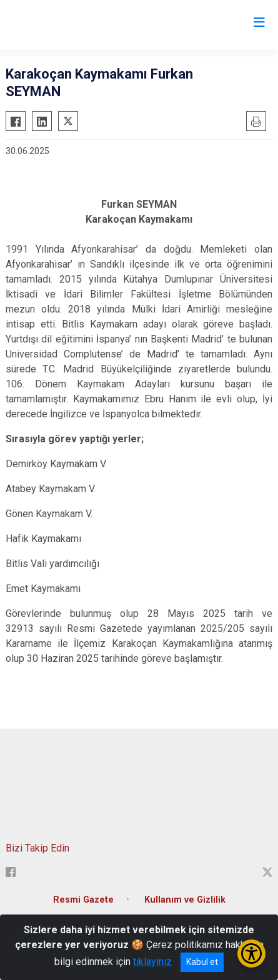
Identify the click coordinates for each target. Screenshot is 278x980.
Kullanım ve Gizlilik (185, 900)
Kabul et (202, 962)
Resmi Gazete (83, 900)
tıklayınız (152, 962)
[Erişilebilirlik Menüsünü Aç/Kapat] (251, 953)
